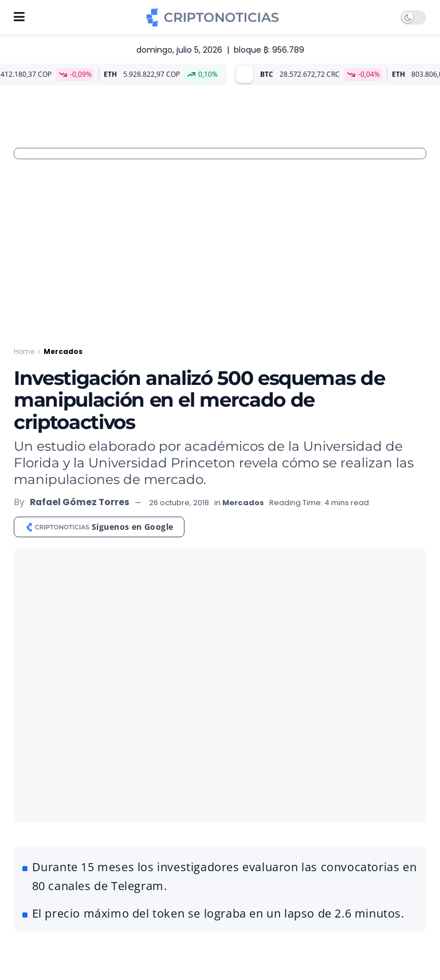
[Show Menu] (19, 17)
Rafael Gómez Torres (80, 502)
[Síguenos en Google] (99, 527)
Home (24, 351)
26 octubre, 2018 (179, 503)
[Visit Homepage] (212, 17)
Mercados (63, 351)
